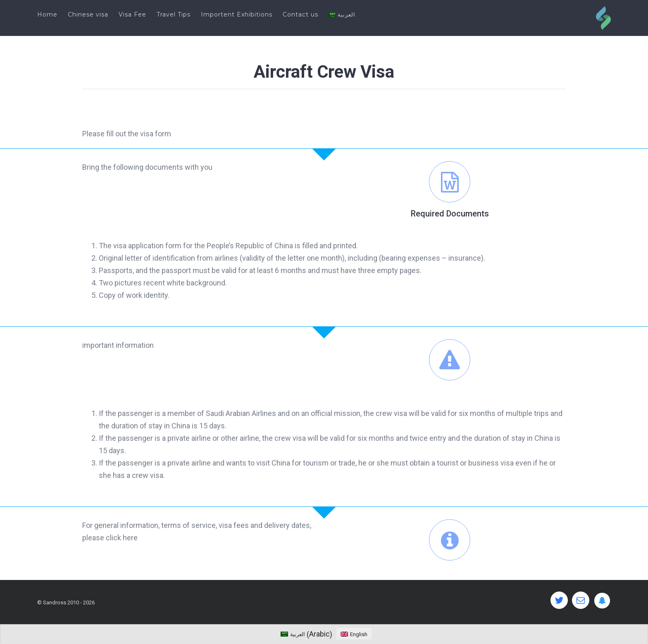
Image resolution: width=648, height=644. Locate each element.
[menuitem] (52, 14)
